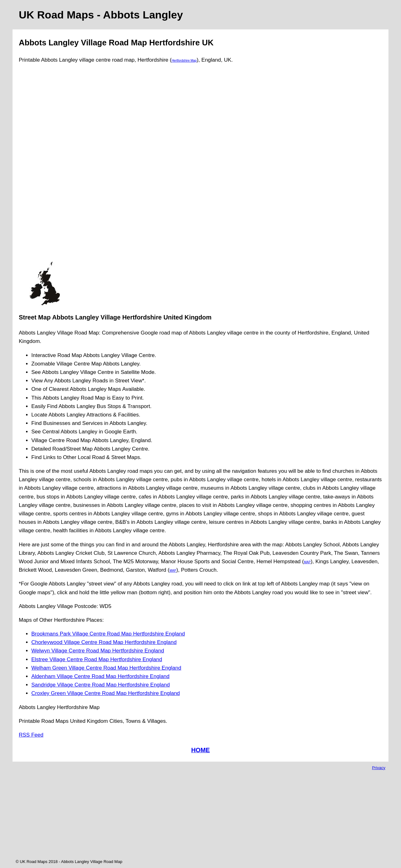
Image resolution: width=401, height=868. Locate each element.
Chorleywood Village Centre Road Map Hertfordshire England (104, 642)
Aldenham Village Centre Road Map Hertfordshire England (100, 676)
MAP (307, 562)
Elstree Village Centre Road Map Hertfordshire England (97, 659)
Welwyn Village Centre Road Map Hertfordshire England (98, 651)
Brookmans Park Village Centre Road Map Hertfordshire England (108, 634)
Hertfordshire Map (184, 61)
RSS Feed (31, 735)
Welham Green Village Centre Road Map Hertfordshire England (106, 668)
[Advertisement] (44, 165)
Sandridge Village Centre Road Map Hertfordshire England (101, 685)
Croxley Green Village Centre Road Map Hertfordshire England (106, 693)
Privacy (379, 768)
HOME (200, 750)
